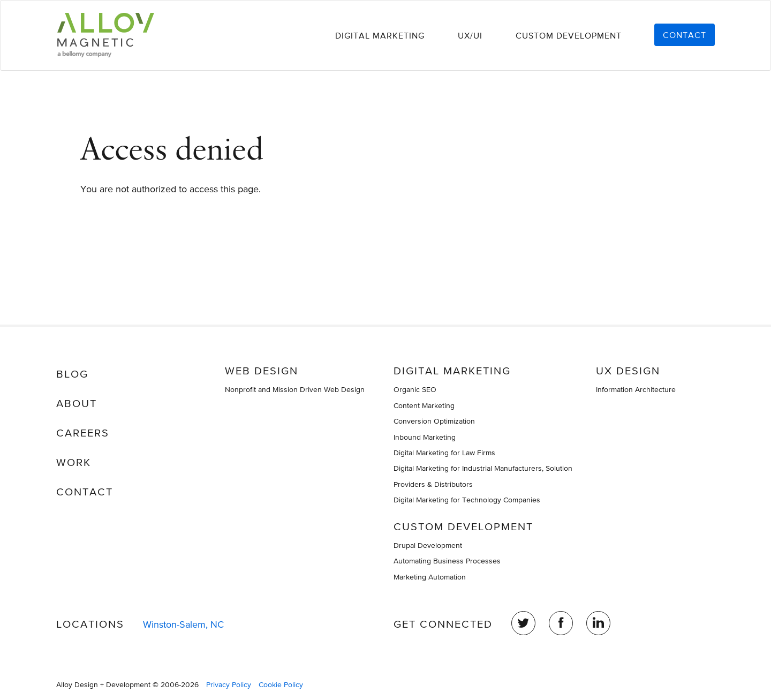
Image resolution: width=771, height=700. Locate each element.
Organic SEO (415, 389)
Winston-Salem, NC (183, 624)
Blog (72, 374)
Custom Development (569, 35)
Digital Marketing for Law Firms (444, 453)
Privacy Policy (229, 684)
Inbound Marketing (425, 437)
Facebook (561, 623)
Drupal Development (428, 545)
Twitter (523, 623)
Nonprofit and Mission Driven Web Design (295, 389)
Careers (83, 433)
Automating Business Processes (447, 561)
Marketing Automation (430, 577)
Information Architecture (636, 389)
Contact (685, 35)
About (77, 403)
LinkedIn (598, 623)
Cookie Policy (281, 684)
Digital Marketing (380, 35)
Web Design (262, 371)
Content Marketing (424, 405)
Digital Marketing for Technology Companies (467, 500)
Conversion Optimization (434, 421)
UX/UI (470, 35)
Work (74, 462)
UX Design (628, 371)
